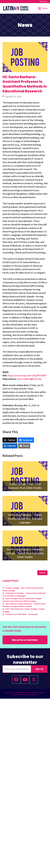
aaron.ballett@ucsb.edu (29, 379)
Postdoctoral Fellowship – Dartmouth (22, 614)
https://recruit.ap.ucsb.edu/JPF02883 (27, 376)
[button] (43, 8)
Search (42, 573)
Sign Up (39, 669)
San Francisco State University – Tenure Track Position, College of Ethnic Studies (24, 605)
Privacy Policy (35, 695)
